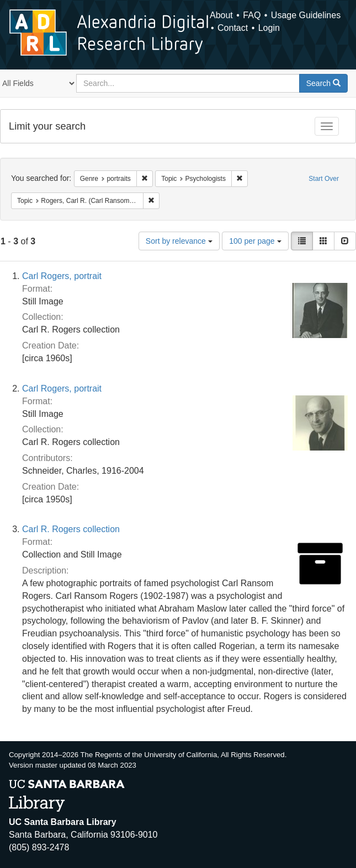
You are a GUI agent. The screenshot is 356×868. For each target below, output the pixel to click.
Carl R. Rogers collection (71, 529)
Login (269, 28)
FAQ (252, 15)
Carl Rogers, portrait (62, 276)
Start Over (324, 179)
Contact (233, 28)
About (221, 15)
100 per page (255, 241)
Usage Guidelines (306, 15)
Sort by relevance (179, 241)
